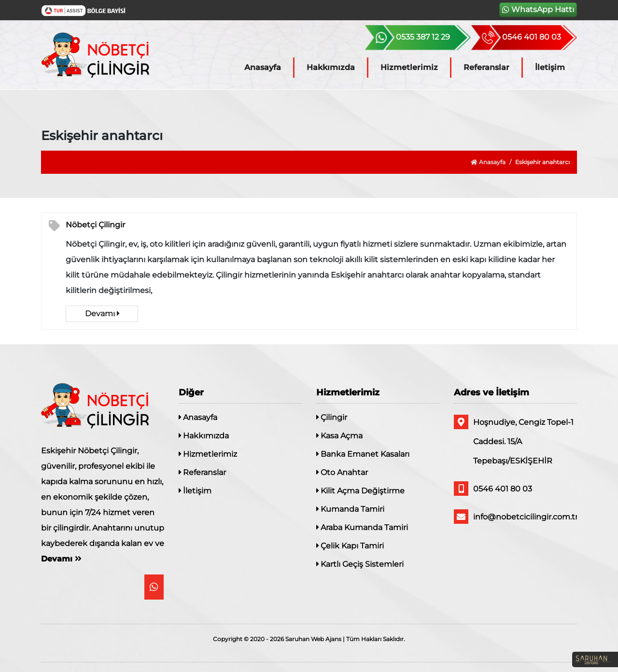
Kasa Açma (339, 436)
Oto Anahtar (342, 472)
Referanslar (486, 67)
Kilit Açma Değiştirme (360, 491)
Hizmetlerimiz (409, 67)
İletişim (550, 67)
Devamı (102, 314)
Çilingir (332, 417)
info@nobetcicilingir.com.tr (515, 517)
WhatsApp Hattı (538, 9)
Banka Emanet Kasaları (363, 454)
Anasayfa (263, 67)
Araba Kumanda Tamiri (362, 527)
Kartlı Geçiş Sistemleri (360, 564)
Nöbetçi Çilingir (96, 225)
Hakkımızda (331, 67)
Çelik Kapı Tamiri (350, 546)
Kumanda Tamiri (350, 509)
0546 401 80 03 (493, 489)
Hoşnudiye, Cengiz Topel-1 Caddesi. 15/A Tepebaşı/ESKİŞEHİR (514, 440)
